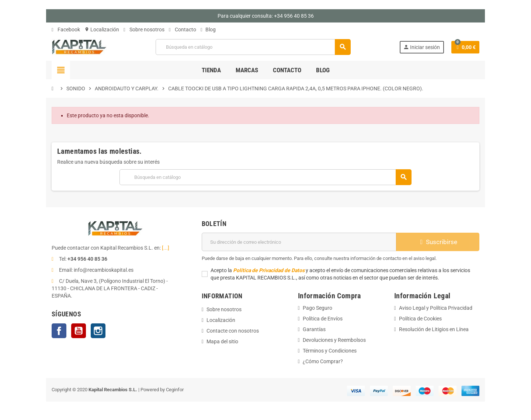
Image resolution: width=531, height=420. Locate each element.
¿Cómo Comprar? (323, 361)
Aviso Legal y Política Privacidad (436, 308)
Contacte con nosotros (233, 331)
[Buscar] (253, 47)
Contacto (183, 29)
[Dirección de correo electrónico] (299, 242)
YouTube (79, 331)
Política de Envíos (323, 319)
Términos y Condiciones (330, 351)
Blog (208, 29)
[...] (166, 248)
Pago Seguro (317, 308)
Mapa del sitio (222, 341)
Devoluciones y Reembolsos (334, 340)
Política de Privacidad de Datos (269, 270)
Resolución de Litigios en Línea (434, 329)
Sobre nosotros (144, 29)
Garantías (314, 329)
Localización (102, 29)
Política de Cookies (420, 319)
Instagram (98, 331)
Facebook (66, 29)
